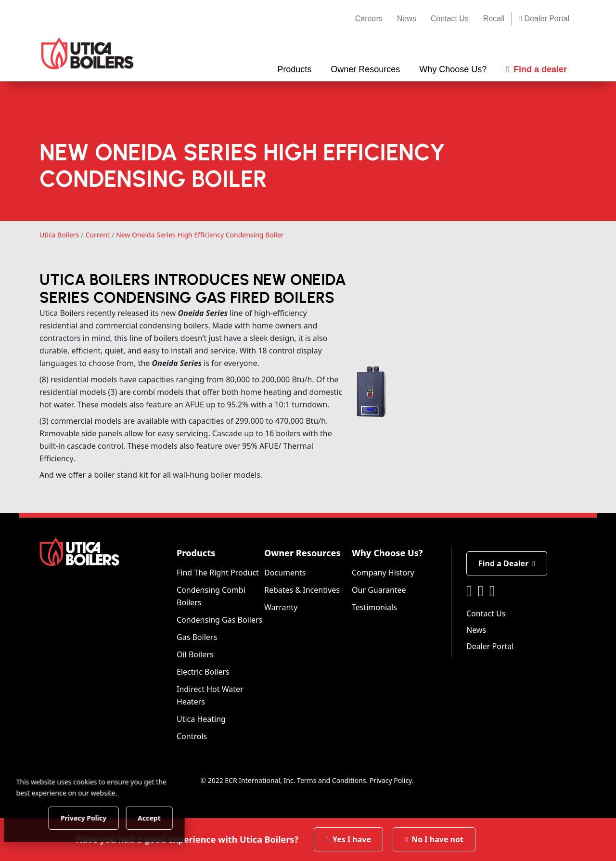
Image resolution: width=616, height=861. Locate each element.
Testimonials (374, 607)
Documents (285, 573)
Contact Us (450, 19)
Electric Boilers (203, 672)
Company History (383, 573)
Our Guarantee (379, 590)
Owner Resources (302, 553)
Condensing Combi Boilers (211, 596)
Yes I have (348, 839)
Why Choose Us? (387, 553)
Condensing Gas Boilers (219, 620)
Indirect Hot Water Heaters (210, 695)
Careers (369, 19)
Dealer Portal (544, 19)
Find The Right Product (218, 573)
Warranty (281, 607)
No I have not (434, 839)
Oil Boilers (195, 654)
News (407, 19)
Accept (164, 817)
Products (196, 553)
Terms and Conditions (331, 780)
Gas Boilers (197, 637)
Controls (192, 736)
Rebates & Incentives (302, 590)
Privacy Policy (391, 780)
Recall (494, 19)
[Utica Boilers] (87, 53)
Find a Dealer (507, 563)
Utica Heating (201, 719)
